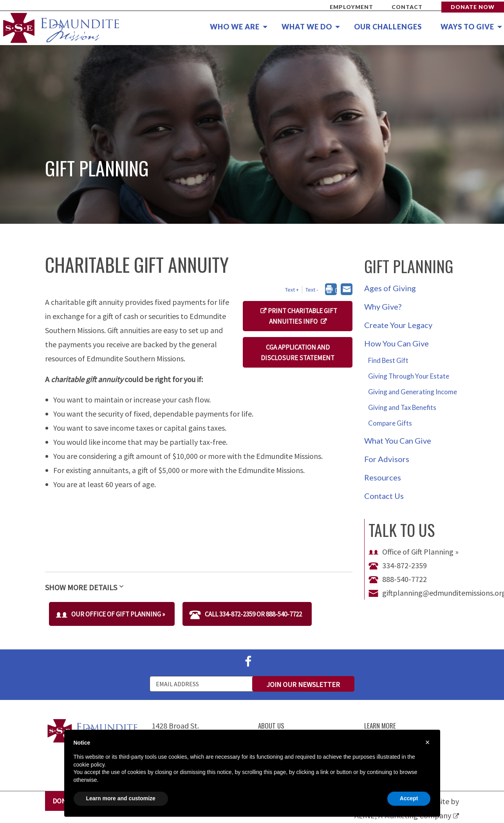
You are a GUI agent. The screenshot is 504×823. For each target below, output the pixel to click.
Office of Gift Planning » (414, 552)
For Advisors (387, 459)
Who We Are (235, 27)
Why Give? (383, 306)
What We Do (307, 27)
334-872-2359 (398, 565)
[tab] (199, 583)
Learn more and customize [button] (121, 798)
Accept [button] (409, 798)
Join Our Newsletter (303, 684)
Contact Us (384, 496)
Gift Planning (409, 266)
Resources (383, 477)
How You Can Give (397, 343)
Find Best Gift (388, 360)
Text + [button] (292, 290)
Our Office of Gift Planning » (110, 614)
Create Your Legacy (398, 325)
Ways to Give (467, 27)
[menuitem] (234, 27)
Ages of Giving (390, 288)
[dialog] (333, 290)
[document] (252, 761)
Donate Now (473, 7)
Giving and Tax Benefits (402, 407)
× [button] (428, 742)
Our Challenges (388, 27)
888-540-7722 (398, 579)
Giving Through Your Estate (409, 376)
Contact (407, 7)
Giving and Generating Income (413, 392)
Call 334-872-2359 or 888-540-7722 (246, 614)
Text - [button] (312, 290)
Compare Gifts (390, 423)
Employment (351, 7)
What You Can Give (398, 441)
